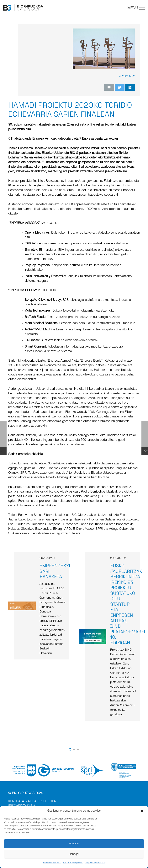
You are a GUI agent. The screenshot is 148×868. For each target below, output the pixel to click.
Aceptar (74, 844)
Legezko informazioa (95, 863)
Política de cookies (52, 863)
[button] (142, 811)
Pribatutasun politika (73, 863)
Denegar (74, 854)
